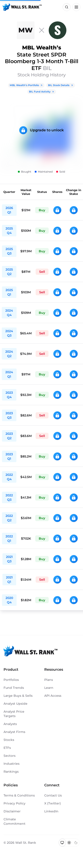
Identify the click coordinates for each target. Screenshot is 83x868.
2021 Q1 (9, 580)
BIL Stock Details (61, 85)
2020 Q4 (9, 600)
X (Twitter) (53, 803)
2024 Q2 (9, 354)
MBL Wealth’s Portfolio (26, 85)
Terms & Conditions (19, 795)
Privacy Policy (14, 803)
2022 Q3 (9, 497)
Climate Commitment (14, 821)
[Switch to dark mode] (76, 843)
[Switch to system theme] (62, 843)
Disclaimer (12, 811)
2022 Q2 (9, 518)
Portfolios (11, 680)
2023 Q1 (9, 456)
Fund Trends (14, 688)
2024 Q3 (9, 333)
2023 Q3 (9, 415)
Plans (49, 680)
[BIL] (58, 30)
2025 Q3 (9, 251)
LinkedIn (51, 811)
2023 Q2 (9, 436)
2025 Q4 (9, 231)
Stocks (9, 740)
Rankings (11, 772)
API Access (53, 696)
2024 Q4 (9, 313)
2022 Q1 (9, 538)
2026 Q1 (9, 210)
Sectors (10, 756)
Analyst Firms (14, 732)
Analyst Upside (15, 704)
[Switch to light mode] (69, 843)
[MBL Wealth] (26, 30)
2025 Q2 (9, 272)
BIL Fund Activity (42, 92)
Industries (12, 764)
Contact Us (53, 795)
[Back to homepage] (22, 7)
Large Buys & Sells (18, 696)
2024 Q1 (9, 374)
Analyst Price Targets (14, 714)
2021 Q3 (9, 559)
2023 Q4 (9, 395)
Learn (49, 688)
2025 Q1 (9, 292)
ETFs (7, 748)
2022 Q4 (9, 477)
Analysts (10, 724)
